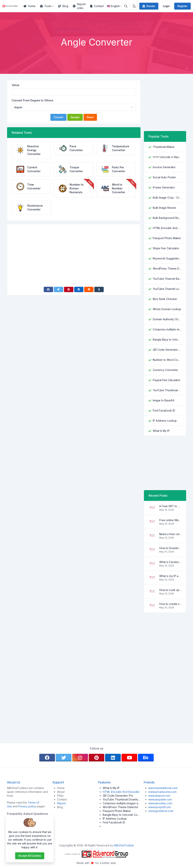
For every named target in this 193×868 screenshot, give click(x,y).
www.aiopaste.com (160, 799)
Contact (97, 6)
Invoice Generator (164, 167)
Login (166, 6)
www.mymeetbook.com (163, 788)
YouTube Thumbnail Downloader (167, 390)
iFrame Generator (164, 187)
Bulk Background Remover (167, 218)
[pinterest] (97, 758)
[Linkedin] (79, 289)
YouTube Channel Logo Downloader (167, 289)
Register (182, 6)
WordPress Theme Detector (167, 269)
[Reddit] (89, 289)
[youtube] (129, 758)
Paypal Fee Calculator (167, 380)
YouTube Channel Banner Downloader (167, 279)
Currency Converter (165, 370)
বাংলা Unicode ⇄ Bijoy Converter (167, 157)
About (61, 792)
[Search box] (126, 6)
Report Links (79, 6)
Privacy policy (27, 806)
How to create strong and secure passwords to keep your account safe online (170, 604)
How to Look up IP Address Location (170, 590)
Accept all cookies (30, 856)
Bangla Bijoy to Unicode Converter (167, 339)
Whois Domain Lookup (167, 309)
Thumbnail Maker (164, 147)
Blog (63, 6)
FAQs (60, 796)
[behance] (146, 758)
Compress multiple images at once (167, 329)
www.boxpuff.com (160, 807)
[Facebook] (48, 289)
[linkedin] (113, 758)
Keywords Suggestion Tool (167, 258)
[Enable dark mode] (134, 6)
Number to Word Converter (167, 360)
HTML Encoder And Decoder (167, 228)
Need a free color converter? (170, 534)
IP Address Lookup (165, 421)
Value (16, 85)
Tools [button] (46, 6)
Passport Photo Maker (167, 238)
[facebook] (47, 758)
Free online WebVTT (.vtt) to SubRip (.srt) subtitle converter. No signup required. (170, 520)
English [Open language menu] (113, 6)
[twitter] (64, 758)
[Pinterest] (69, 289)
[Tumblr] (99, 289)
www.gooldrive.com (161, 811)
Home (29, 6)
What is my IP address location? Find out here (170, 576)
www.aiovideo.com (160, 803)
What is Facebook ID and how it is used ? (170, 562)
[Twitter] (59, 289)
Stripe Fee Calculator (166, 248)
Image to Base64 (163, 400)
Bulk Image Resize (164, 208)
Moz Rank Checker (165, 299)
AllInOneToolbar (124, 845)
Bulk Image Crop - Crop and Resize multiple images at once (167, 198)
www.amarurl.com (159, 796)
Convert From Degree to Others (32, 100)
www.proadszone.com (162, 792)
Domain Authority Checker (167, 319)
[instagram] (80, 758)
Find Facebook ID (164, 410)
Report (61, 803)
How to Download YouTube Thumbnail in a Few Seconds (170, 548)
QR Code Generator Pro (167, 350)
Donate (148, 6)
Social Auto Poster (164, 177)
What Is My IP (161, 431)
